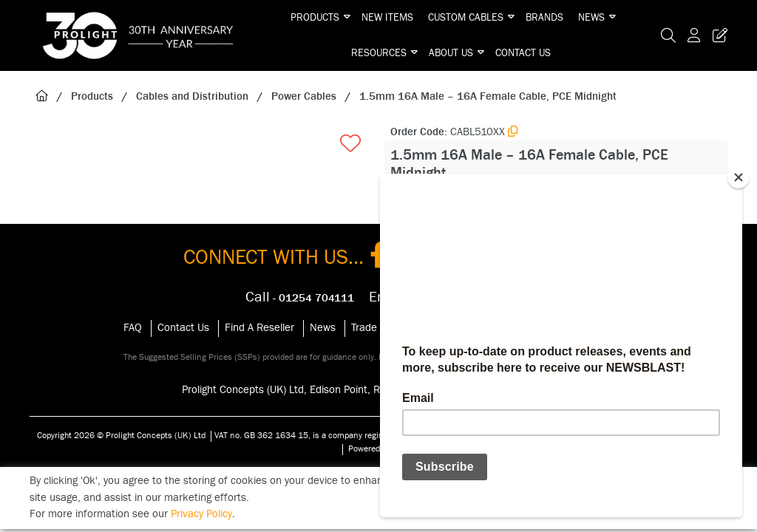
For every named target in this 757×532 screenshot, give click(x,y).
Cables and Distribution (192, 96)
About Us (451, 53)
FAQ (133, 328)
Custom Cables (466, 18)
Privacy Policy (201, 514)
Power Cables (304, 96)
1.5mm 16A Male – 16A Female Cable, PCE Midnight (488, 96)
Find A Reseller (259, 328)
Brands (544, 18)
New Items (387, 18)
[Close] (739, 177)
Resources (379, 53)
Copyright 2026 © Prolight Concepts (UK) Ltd (121, 435)
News (591, 18)
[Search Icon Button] (668, 35)
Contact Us (523, 53)
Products (315, 18)
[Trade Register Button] (717, 35)
